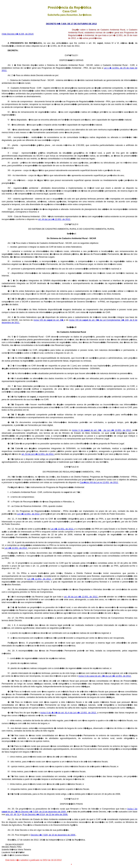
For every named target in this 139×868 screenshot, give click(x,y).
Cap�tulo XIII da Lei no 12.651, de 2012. (99, 482)
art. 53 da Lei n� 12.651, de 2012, (38, 454)
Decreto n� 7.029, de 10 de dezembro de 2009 (53, 835)
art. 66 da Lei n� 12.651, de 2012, (81, 597)
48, (16, 814)
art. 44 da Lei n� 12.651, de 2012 (55, 219)
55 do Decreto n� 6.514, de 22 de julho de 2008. (45, 814)
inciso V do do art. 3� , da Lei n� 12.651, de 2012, (102, 430)
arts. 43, (10, 814)
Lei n (107, 68)
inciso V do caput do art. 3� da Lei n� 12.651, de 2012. (105, 676)
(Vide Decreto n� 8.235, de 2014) (18, 34)
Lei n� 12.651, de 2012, (29, 514)
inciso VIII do (40, 320)
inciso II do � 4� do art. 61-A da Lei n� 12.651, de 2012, (69, 713)
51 (19, 814)
